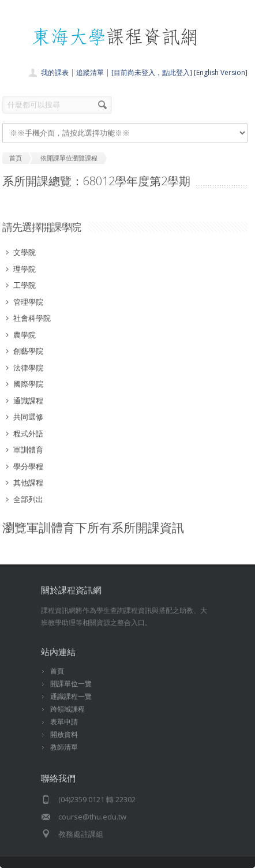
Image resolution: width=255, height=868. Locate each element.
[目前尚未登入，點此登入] (152, 72)
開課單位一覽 (71, 684)
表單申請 (64, 722)
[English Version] (221, 72)
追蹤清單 (90, 72)
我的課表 (55, 72)
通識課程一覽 (71, 696)
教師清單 (64, 747)
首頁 (57, 671)
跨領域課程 (67, 709)
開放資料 (64, 734)
